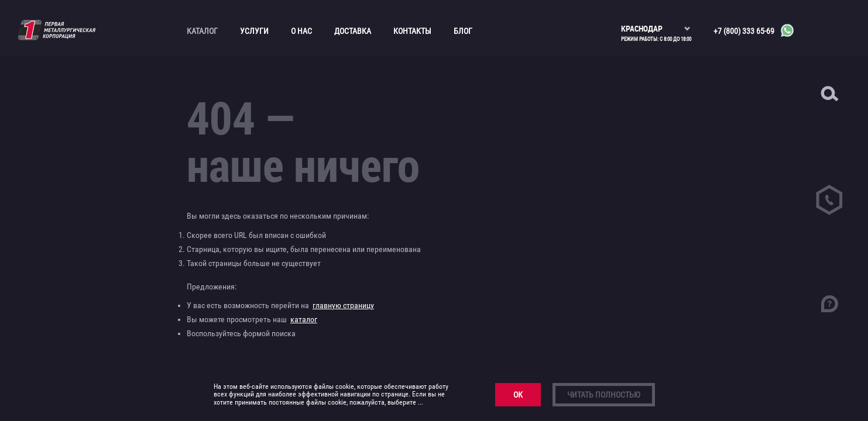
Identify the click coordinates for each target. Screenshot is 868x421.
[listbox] (656, 23)
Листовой (51, 152)
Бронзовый (54, 106)
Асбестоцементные (50, 86)
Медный (49, 167)
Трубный (50, 253)
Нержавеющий (59, 182)
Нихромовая (63, 284)
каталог (304, 319)
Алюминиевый (59, 66)
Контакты (412, 31)
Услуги (254, 31)
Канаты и (51, 122)
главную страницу (343, 305)
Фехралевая (62, 299)
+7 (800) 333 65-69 (744, 31)
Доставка (353, 31)
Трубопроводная (46, 233)
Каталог (202, 31)
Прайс (41, 268)
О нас (301, 31)
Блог (463, 31)
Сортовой (51, 213)
